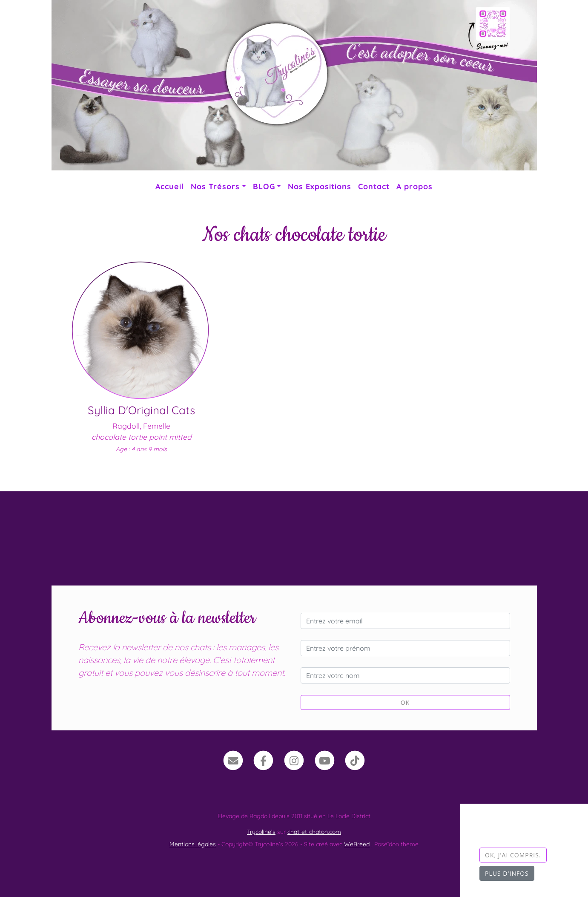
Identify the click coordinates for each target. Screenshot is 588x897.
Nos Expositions (320, 186)
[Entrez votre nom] (405, 675)
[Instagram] (294, 760)
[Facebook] (264, 760)
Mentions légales (193, 844)
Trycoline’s (261, 832)
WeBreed (357, 844)
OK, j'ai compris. (513, 855)
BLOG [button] (264, 186)
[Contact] (233, 760)
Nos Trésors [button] (215, 186)
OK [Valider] (405, 702)
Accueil (170, 186)
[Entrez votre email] (405, 621)
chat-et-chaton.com (314, 832)
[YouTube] (325, 760)
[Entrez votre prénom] (405, 648)
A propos (414, 186)
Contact (374, 186)
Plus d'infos (507, 873)
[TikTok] (355, 760)
